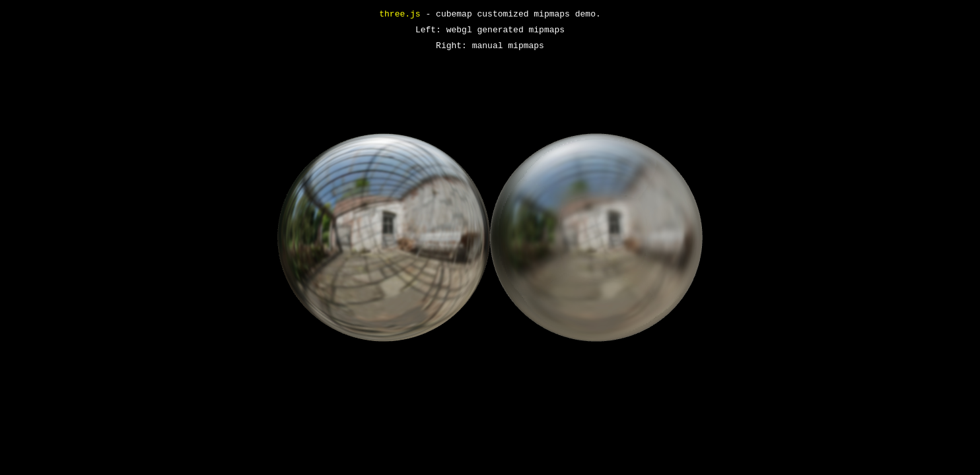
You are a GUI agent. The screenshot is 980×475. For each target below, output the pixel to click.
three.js (400, 15)
